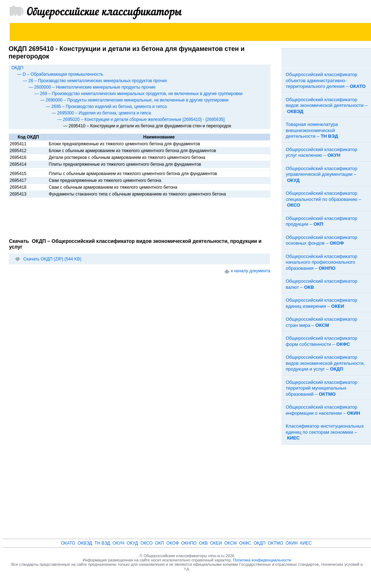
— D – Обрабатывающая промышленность (60, 74)
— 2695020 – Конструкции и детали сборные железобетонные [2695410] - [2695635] (141, 119)
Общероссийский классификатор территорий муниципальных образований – (322, 388)
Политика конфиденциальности (262, 560)
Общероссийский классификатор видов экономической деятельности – (327, 105)
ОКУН (118, 543)
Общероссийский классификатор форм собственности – (322, 341)
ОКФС (245, 543)
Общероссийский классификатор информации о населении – (323, 410)
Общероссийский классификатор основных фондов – (322, 240)
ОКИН (292, 543)
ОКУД (133, 543)
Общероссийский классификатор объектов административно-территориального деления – (326, 80)
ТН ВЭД (103, 543)
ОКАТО (68, 543)
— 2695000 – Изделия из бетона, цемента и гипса (101, 113)
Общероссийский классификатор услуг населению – (322, 152)
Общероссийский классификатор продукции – (322, 221)
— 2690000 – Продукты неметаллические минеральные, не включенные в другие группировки (134, 100)
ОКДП (17, 68)
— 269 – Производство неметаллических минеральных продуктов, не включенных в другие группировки (138, 94)
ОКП (159, 543)
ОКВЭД (85, 543)
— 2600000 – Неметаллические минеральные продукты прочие (92, 87)
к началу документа (251, 271)
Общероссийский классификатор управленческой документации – (322, 174)
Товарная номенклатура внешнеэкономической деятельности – (312, 130)
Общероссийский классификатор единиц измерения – (322, 303)
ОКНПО (189, 543)
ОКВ (203, 543)
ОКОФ (173, 543)
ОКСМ (231, 543)
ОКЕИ (216, 543)
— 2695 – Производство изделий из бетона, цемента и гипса (106, 107)
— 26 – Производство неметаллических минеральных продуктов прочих (95, 81)
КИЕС (306, 543)
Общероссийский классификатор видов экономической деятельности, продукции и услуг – (325, 363)
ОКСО (147, 543)
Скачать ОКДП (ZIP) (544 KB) (52, 259)
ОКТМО (275, 543)
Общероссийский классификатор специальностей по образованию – (324, 199)
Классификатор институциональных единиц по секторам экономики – (325, 432)
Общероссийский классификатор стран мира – (322, 322)
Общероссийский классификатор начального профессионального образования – (322, 262)
